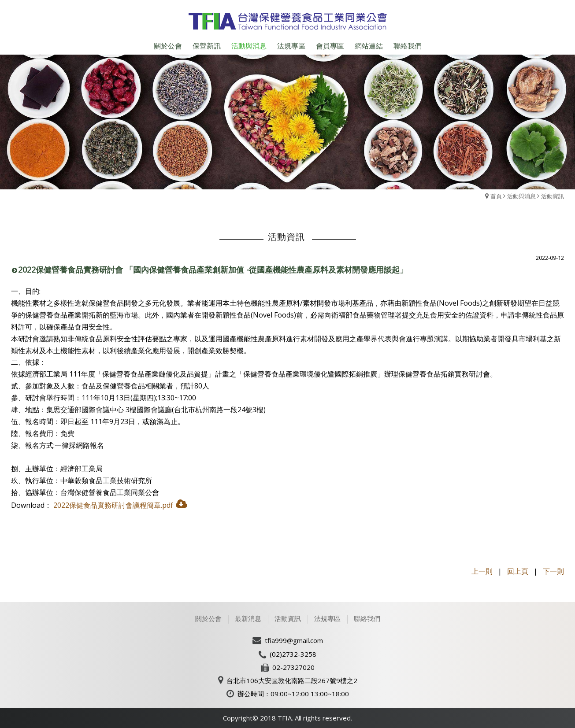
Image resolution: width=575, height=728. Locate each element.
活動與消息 (521, 196)
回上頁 (518, 571)
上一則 (482, 571)
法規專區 (327, 618)
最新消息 (248, 618)
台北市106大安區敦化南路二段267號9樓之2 (292, 680)
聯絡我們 (367, 618)
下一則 (553, 571)
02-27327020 (293, 667)
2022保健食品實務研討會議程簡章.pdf (113, 505)
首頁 (496, 196)
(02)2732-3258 (293, 654)
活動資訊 (553, 196)
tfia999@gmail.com (294, 640)
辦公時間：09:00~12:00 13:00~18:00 (293, 694)
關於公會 (208, 618)
